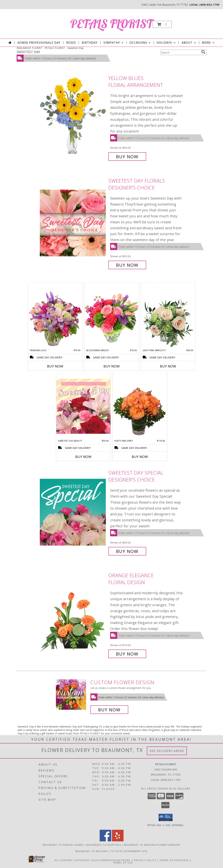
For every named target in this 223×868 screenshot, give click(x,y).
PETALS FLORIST (111, 24)
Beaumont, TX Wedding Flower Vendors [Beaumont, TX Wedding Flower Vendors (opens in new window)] (152, 845)
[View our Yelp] (118, 840)
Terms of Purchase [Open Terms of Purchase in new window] (174, 860)
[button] (162, 24)
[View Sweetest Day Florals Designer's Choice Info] (73, 223)
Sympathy (114, 43)
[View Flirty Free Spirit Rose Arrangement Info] (140, 406)
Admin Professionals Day (39, 43)
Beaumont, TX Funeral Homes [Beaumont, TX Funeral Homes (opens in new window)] (63, 845)
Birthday (90, 43)
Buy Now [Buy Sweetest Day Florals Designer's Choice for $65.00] (127, 265)
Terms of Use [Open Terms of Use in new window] (123, 862)
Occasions (140, 43)
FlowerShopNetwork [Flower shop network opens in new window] (114, 860)
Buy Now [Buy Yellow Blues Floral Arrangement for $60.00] (127, 157)
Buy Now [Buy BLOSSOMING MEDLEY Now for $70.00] (112, 366)
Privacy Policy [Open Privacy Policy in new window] (145, 860)
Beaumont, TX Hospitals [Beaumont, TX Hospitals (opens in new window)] (104, 845)
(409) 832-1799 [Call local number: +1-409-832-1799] (209, 5)
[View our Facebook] (105, 840)
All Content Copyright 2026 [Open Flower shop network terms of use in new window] (76, 860)
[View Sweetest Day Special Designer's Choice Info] (73, 512)
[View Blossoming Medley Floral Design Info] (112, 316)
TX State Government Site (129, 851)
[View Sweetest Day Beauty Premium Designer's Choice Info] (83, 406)
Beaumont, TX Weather (92, 851)
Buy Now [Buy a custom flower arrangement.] (109, 710)
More (209, 43)
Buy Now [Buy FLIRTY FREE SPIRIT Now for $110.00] (140, 457)
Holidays (166, 43)
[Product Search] (180, 52)
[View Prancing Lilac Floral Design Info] (55, 316)
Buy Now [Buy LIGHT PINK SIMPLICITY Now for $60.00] (168, 366)
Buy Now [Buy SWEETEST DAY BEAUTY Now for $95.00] (83, 457)
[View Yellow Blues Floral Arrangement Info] (73, 117)
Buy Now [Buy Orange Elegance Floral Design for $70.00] (127, 654)
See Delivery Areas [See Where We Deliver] (167, 751)
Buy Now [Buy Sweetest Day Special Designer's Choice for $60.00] (127, 551)
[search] (203, 52)
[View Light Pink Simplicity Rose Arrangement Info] (168, 316)
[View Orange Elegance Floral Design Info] (73, 615)
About (189, 43)
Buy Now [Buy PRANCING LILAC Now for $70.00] (55, 366)
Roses (71, 43)
